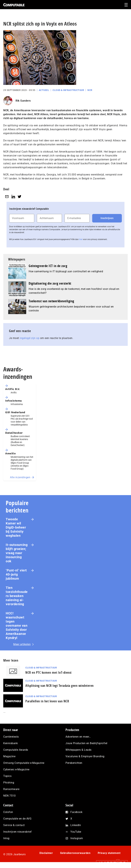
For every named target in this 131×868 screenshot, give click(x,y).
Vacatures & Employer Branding (85, 756)
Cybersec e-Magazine (16, 769)
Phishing (9, 783)
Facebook (76, 812)
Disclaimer (46, 853)
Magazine (9, 756)
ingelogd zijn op (29, 338)
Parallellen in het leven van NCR (47, 701)
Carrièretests (11, 737)
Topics (7, 776)
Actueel (44, 90)
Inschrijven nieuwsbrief (18, 832)
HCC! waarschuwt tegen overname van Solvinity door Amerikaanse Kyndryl (17, 626)
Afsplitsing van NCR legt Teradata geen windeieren (60, 686)
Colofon (8, 812)
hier (81, 239)
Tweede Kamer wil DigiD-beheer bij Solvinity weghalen (16, 527)
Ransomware (11, 789)
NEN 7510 (9, 796)
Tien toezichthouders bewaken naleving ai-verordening (17, 596)
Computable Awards (16, 750)
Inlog (6, 838)
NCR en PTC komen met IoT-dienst (48, 672)
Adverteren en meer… (78, 737)
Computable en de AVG (17, 819)
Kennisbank (10, 743)
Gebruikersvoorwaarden (75, 853)
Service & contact (14, 825)
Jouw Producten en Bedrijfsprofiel (86, 743)
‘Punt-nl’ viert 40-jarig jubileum (16, 574)
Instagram (77, 838)
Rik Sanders (23, 101)
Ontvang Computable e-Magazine (24, 763)
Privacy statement (109, 853)
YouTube (76, 832)
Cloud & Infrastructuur (68, 90)
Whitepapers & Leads (79, 750)
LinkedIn (76, 825)
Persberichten (74, 763)
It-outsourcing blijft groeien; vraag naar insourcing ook (17, 553)
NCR (90, 90)
